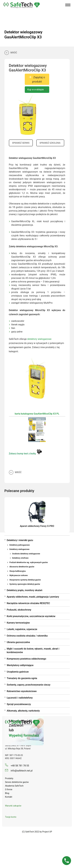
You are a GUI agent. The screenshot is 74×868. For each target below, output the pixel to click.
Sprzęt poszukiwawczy (19, 704)
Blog (7, 793)
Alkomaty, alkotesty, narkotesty (23, 711)
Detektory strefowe (20, 558)
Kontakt (9, 797)
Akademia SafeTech (14, 786)
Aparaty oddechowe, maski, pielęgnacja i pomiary (33, 597)
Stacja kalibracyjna (18, 571)
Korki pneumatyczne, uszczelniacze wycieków (31, 616)
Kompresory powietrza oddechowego (27, 659)
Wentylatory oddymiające (20, 665)
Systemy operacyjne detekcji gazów (25, 584)
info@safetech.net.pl (19, 771)
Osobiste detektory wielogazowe (26, 554)
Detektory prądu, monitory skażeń (25, 590)
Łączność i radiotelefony (20, 698)
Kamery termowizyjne (18, 623)
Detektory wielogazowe (20, 549)
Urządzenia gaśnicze (18, 672)
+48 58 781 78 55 (17, 766)
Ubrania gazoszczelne (18, 642)
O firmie (9, 789)
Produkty (9, 778)
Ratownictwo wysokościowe (22, 691)
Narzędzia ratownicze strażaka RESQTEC (28, 603)
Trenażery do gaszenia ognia (22, 678)
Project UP (47, 832)
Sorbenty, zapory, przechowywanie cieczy (29, 685)
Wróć (11, 52)
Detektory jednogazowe (20, 545)
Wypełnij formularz (24, 735)
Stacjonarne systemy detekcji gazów (25, 580)
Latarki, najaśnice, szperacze (22, 629)
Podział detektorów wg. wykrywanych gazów (29, 562)
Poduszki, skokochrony (19, 610)
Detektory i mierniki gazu (20, 540)
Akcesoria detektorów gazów (22, 567)
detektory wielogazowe (39, 339)
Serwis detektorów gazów (17, 782)
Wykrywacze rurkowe (19, 575)
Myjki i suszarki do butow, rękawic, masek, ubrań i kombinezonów (33, 650)
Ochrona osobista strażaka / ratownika (27, 636)
